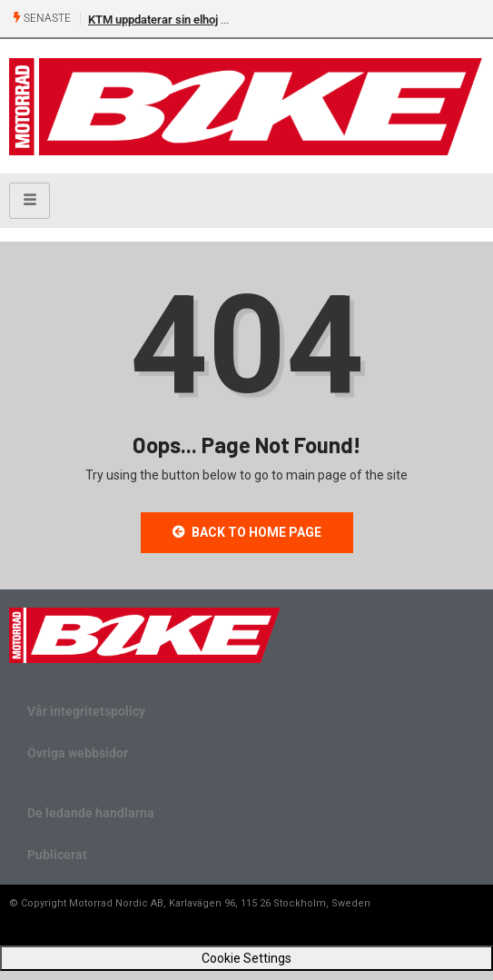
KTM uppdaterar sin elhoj (153, 20)
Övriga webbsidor (78, 753)
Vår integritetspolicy (86, 711)
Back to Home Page (247, 532)
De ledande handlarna (91, 813)
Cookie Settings (246, 958)
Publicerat (57, 855)
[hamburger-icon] (30, 201)
